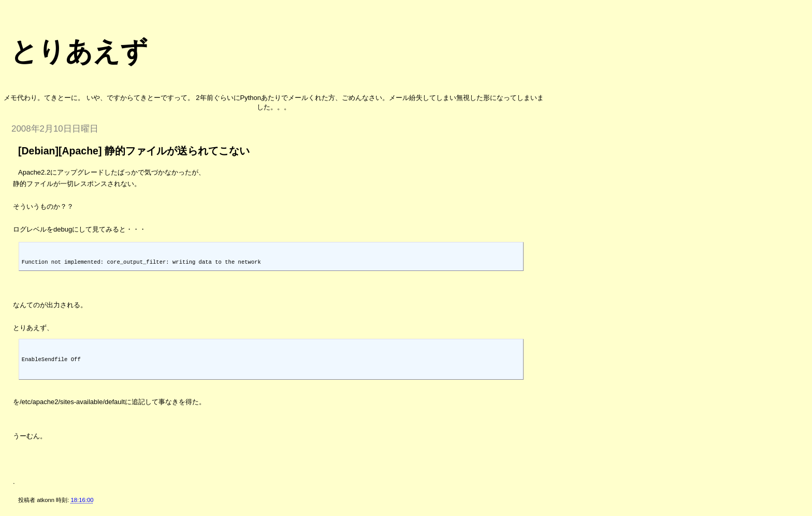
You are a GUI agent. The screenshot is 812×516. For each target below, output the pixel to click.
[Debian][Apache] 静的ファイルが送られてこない (134, 151)
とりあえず (79, 51)
